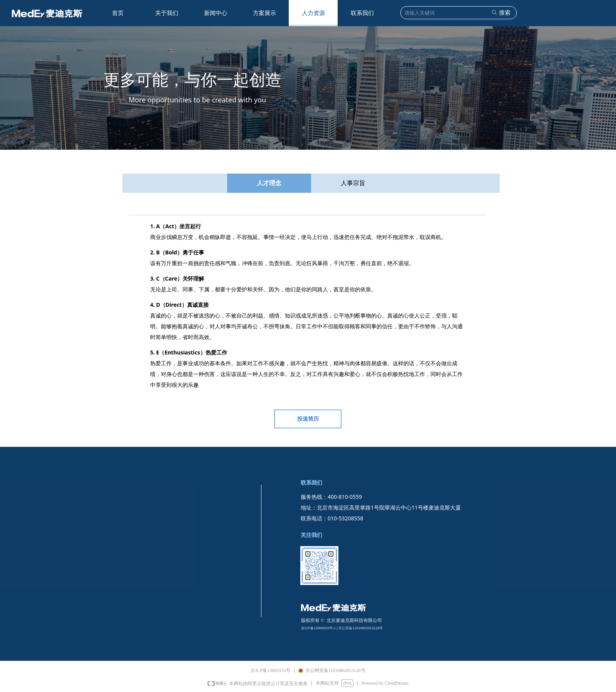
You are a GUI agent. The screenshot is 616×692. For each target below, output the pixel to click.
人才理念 (269, 183)
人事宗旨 (353, 183)
